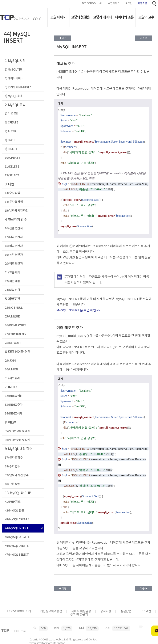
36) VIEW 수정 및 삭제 (17, 440)
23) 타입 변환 (13, 290)
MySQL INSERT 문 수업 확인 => (78, 310)
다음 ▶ (144, 38)
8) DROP (10, 140)
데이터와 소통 (124, 17)
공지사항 (106, 611)
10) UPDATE (12, 158)
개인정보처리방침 (51, 611)
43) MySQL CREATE (17, 519)
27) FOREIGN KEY (16, 334)
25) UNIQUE (12, 317)
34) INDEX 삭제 (14, 414)
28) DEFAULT (13, 343)
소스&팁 (146, 611)
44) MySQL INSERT (17, 528)
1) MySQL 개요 (14, 70)
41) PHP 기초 (13, 502)
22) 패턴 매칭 (13, 281)
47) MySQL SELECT (17, 555)
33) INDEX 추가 (14, 405)
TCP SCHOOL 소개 (92, 4)
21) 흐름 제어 (13, 272)
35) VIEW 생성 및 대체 (17, 431)
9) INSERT (11, 149)
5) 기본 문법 (12, 114)
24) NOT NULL (14, 308)
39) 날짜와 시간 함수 (17, 475)
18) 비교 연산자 (14, 246)
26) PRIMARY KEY (15, 325)
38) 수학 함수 (13, 466)
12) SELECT (12, 175)
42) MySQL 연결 (14, 511)
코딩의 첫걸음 (80, 17)
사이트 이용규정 (81, 611)
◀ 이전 (63, 38)
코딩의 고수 (146, 17)
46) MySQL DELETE (17, 546)
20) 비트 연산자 (14, 264)
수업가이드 (114, 4)
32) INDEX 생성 (14, 396)
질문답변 (126, 611)
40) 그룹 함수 (13, 484)
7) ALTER (11, 131)
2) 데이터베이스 (14, 78)
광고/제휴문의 (79, 615)
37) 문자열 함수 (14, 458)
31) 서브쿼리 (12, 378)
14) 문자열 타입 (14, 202)
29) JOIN (10, 361)
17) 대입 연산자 (14, 237)
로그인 (129, 4)
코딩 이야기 (58, 17)
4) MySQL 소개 (14, 96)
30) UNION (11, 369)
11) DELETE (12, 167)
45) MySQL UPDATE (17, 537)
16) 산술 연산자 (14, 228)
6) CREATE (11, 123)
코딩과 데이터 (102, 17)
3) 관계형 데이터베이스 (18, 87)
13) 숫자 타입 (13, 193)
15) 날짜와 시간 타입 (17, 211)
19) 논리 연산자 (14, 255)
